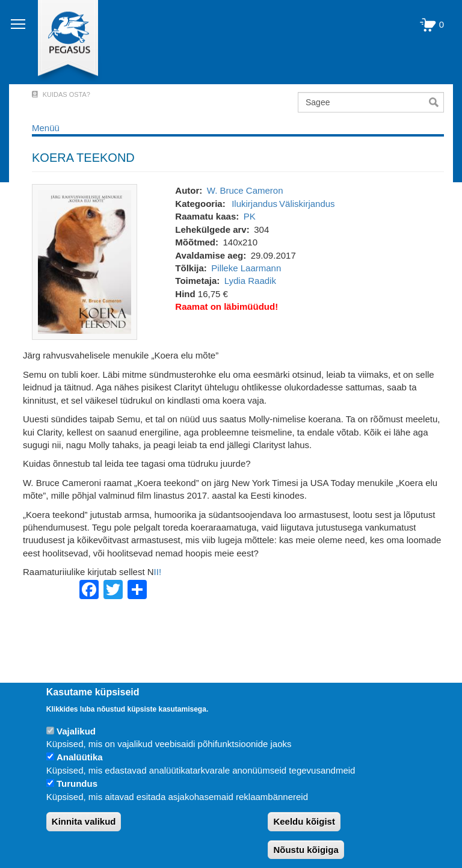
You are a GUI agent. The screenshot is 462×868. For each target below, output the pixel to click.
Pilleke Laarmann (246, 268)
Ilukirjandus (254, 204)
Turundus (77, 783)
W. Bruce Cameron (245, 190)
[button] (85, 261)
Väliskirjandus (307, 204)
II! (158, 572)
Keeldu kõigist (304, 821)
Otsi (436, 102)
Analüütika (80, 757)
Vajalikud (76, 731)
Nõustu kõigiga (306, 850)
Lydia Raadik (250, 281)
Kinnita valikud (84, 821)
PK (250, 216)
